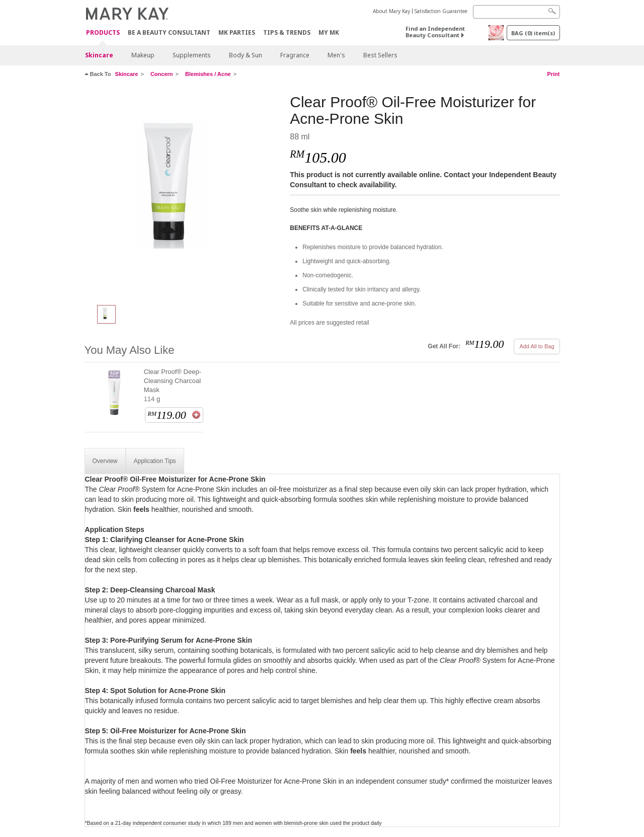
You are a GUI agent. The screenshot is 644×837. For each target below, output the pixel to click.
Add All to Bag (537, 346)
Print (553, 74)
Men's (336, 55)
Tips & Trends (287, 32)
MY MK (329, 32)
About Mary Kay (391, 11)
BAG (533, 33)
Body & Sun (246, 55)
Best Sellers (380, 55)
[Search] (516, 12)
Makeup (143, 55)
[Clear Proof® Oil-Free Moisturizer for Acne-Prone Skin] (184, 194)
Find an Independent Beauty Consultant (435, 32)
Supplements (192, 55)
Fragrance (295, 55)
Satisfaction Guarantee (441, 11)
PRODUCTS (103, 33)
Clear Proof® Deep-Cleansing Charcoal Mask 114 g (173, 385)
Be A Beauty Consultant (169, 32)
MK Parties (237, 32)
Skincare (99, 55)
